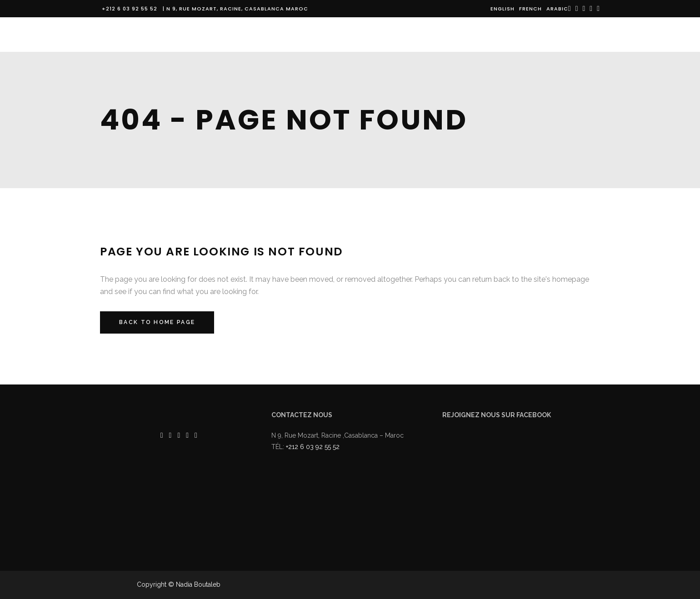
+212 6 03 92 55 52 (131, 9)
